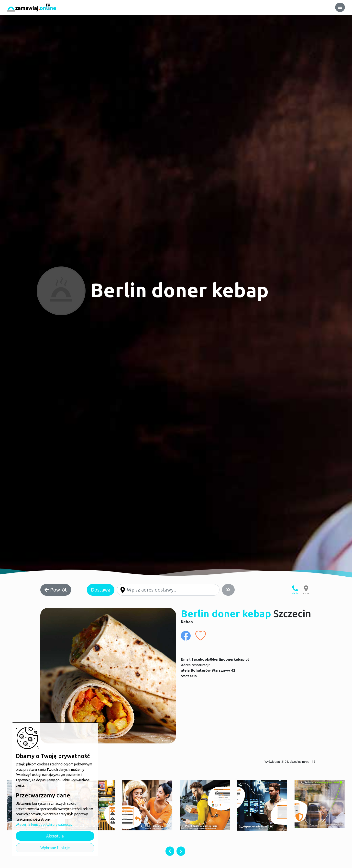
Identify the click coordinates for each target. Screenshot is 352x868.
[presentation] (170, 851)
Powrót (56, 590)
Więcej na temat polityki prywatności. (44, 825)
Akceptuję (55, 836)
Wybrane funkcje (55, 848)
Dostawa (101, 590)
